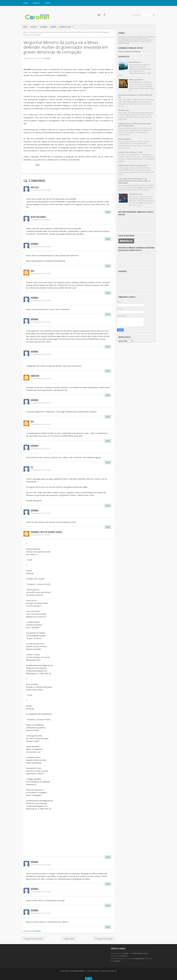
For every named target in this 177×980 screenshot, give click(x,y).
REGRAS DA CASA (65, 27)
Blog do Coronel (79, 971)
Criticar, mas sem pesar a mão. (130, 152)
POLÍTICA (34, 27)
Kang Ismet (139, 958)
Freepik (125, 953)
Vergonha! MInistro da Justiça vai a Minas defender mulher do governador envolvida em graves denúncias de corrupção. (66, 47)
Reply (108, 212)
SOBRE (48, 3)
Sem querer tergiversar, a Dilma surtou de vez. (135, 96)
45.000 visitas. (124, 110)
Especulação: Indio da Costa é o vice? (133, 165)
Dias (33, 271)
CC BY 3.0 (123, 956)
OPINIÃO (53, 27)
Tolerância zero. (135, 194)
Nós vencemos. (135, 62)
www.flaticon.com (140, 953)
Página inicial (69, 939)
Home (26, 3)
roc (32, 422)
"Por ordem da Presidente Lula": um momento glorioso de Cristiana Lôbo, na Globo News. (134, 181)
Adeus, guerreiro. (136, 80)
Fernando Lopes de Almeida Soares (46, 532)
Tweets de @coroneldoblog (129, 52)
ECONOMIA (44, 27)
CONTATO (37, 3)
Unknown (35, 376)
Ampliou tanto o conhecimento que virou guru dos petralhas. (135, 125)
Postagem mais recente (33, 939)
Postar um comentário (32, 931)
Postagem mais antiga (104, 939)
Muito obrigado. (125, 139)
